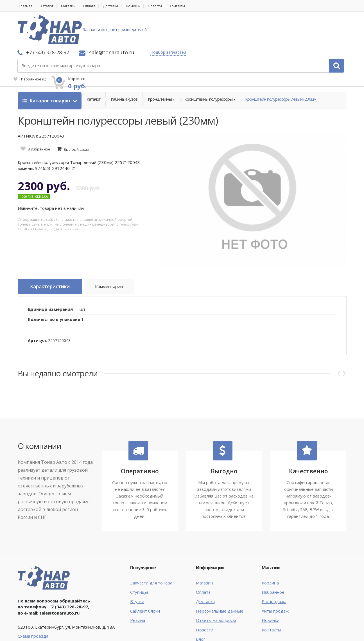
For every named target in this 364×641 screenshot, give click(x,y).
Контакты (194, 6)
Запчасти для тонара (151, 551)
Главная (25, 6)
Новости (168, 6)
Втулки (137, 570)
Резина (138, 589)
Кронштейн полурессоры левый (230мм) (281, 70)
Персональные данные (220, 579)
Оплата (96, 6)
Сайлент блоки (145, 579)
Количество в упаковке (54, 288)
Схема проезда (33, 604)
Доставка (120, 6)
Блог (201, 608)
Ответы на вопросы (216, 589)
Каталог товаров (47, 70)
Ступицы (139, 561)
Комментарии (116, 257)
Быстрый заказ (76, 119)
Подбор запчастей (243, 23)
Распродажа (274, 570)
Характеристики (53, 257)
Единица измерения (50, 277)
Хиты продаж (275, 579)
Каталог (49, 6)
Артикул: (37, 309)
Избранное (283, 33)
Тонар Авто (35, 632)
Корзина (270, 551)
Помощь (145, 6)
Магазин (73, 6)
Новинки (271, 589)
